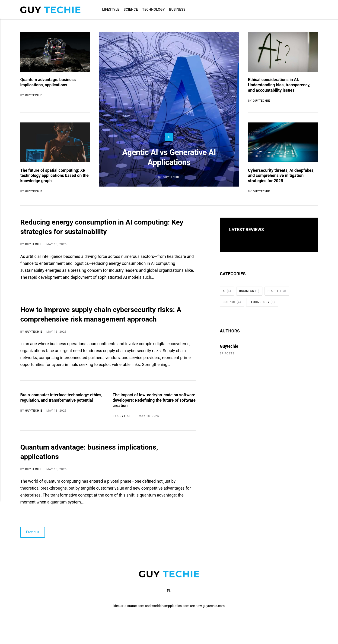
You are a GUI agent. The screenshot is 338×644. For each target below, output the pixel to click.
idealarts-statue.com (129, 606)
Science (131, 10)
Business (177, 10)
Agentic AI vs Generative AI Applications (169, 157)
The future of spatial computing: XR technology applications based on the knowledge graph (54, 176)
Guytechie (171, 177)
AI (169, 137)
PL (169, 591)
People (277, 291)
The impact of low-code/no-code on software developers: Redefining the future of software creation (154, 400)
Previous (33, 532)
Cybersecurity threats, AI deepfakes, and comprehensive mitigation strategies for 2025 (281, 176)
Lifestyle (111, 10)
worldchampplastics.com (170, 606)
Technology (154, 10)
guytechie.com (214, 606)
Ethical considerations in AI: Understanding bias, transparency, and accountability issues (279, 85)
